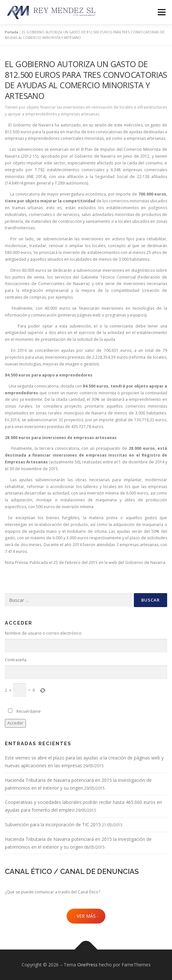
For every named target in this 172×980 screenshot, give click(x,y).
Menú (161, 12)
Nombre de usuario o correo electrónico (43, 633)
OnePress (87, 965)
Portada (11, 32)
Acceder (15, 723)
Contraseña (16, 660)
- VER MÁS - (86, 916)
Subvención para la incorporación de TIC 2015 (53, 825)
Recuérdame (29, 711)
